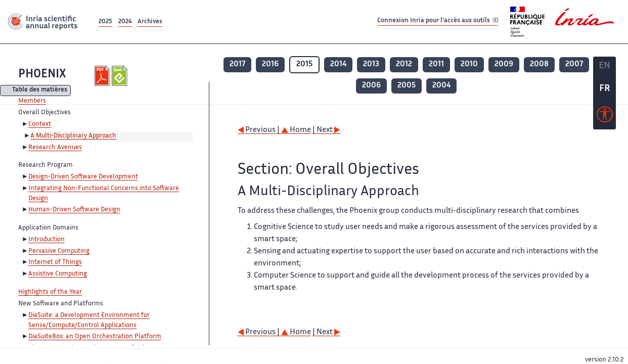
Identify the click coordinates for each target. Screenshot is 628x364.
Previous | (259, 130)
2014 (338, 64)
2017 (237, 64)
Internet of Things (55, 262)
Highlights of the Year (50, 292)
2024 (125, 22)
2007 (574, 64)
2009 (504, 64)
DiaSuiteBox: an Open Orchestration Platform (95, 337)
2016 (270, 64)
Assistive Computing (58, 274)
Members (32, 101)
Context (40, 124)
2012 (404, 64)
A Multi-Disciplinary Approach (73, 136)
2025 (105, 22)
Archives (150, 22)
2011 (436, 64)
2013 (371, 64)
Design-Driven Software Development (83, 177)
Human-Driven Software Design (74, 210)
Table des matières (40, 91)
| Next (326, 130)
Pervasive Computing (59, 251)
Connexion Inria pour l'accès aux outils (438, 21)
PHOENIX (42, 75)
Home (296, 130)
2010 (469, 64)
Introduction (47, 240)
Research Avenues (55, 148)
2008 (539, 64)
